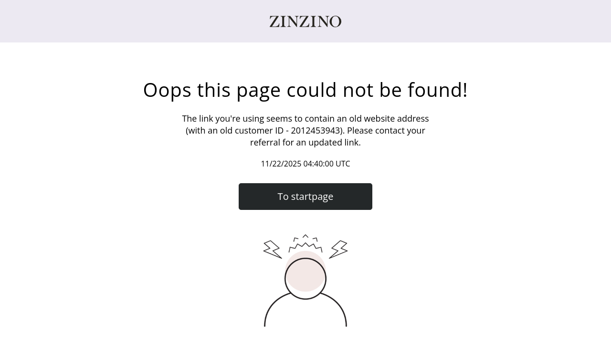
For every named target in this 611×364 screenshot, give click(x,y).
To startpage (306, 196)
